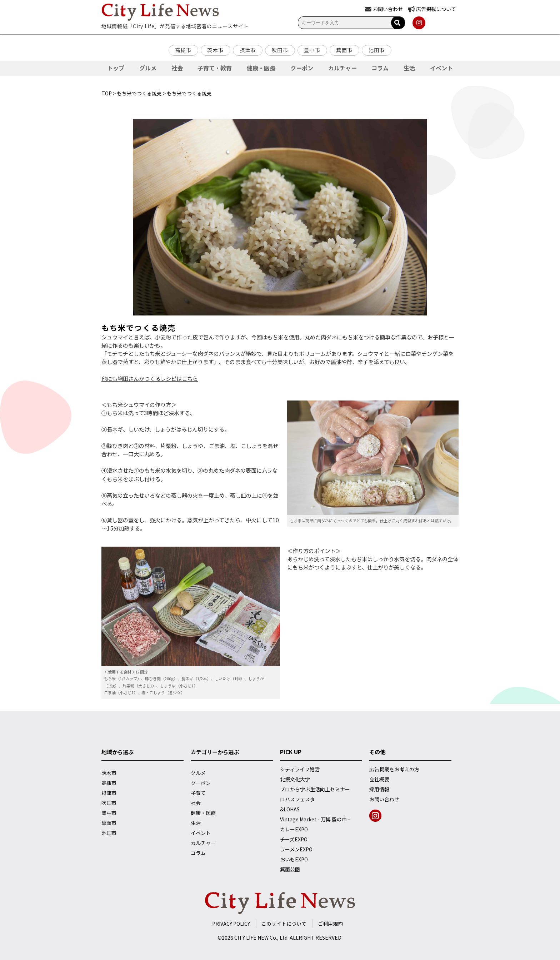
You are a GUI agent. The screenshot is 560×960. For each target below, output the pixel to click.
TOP (107, 93)
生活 (409, 68)
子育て (198, 793)
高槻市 (183, 50)
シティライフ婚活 (300, 769)
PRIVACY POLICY (231, 924)
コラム (380, 68)
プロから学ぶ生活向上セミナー (315, 789)
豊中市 (312, 50)
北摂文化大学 (295, 779)
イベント (441, 68)
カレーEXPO (294, 829)
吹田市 (280, 50)
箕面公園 (290, 869)
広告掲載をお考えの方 (394, 769)
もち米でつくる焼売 (139, 93)
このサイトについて (284, 924)
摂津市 (248, 50)
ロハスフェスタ (297, 799)
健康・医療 (261, 68)
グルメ (148, 68)
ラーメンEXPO (296, 849)
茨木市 (215, 50)
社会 (177, 68)
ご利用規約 (330, 924)
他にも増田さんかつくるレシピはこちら (150, 378)
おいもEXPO (294, 859)
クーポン (302, 68)
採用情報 (379, 789)
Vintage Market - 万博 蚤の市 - (315, 819)
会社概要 (379, 779)
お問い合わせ (384, 799)
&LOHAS (290, 809)
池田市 (377, 50)
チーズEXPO (294, 839)
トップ (116, 68)
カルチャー (342, 68)
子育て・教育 (215, 68)
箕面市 (344, 50)
